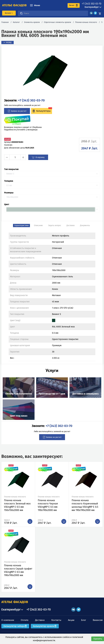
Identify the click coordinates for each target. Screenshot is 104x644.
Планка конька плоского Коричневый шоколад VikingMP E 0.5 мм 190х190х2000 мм (85, 505)
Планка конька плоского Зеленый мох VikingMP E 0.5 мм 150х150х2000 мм (17, 505)
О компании (8, 620)
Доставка (40, 620)
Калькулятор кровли (45, 626)
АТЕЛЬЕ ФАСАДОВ (15, 602)
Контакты (56, 620)
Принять (98, 639)
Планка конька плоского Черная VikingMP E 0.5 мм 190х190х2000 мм (48, 505)
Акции (71, 620)
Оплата (24, 620)
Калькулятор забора (15, 626)
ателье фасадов (14, 5)
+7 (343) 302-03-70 (92, 4)
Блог (84, 620)
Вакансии (98, 620)
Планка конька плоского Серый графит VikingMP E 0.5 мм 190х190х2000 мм (18, 570)
